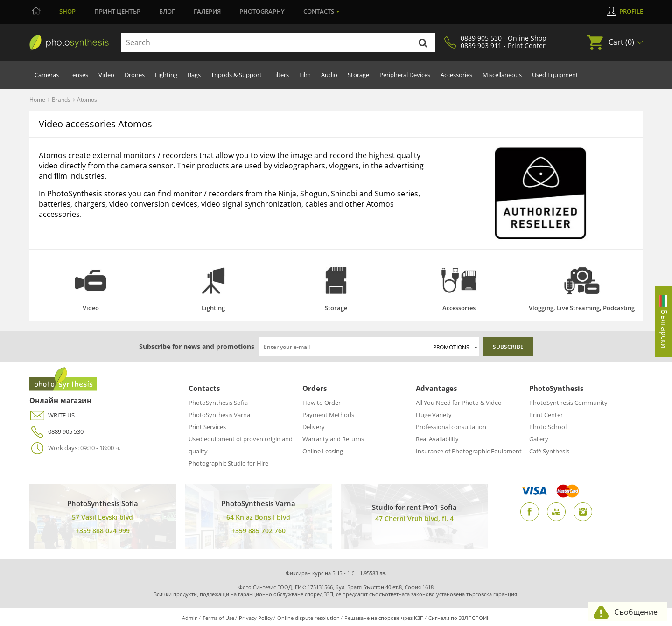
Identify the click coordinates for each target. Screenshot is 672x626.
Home (37, 100)
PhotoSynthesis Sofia (218, 403)
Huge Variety (434, 415)
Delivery (314, 427)
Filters (280, 75)
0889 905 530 (56, 432)
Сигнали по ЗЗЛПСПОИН (459, 618)
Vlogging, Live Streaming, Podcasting (582, 308)
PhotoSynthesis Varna (219, 415)
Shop (67, 11)
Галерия (207, 11)
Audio (329, 75)
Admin (190, 618)
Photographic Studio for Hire (228, 463)
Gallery (539, 439)
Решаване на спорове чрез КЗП (384, 618)
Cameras (47, 75)
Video (106, 75)
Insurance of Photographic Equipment (469, 451)
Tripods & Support (236, 75)
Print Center (546, 415)
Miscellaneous (502, 75)
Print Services (207, 427)
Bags (194, 75)
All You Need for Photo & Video (459, 403)
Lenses (79, 75)
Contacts (319, 11)
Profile (631, 11)
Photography (262, 11)
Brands (61, 100)
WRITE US (52, 415)
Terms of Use (218, 618)
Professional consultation (451, 427)
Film (305, 75)
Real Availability (437, 439)
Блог (167, 11)
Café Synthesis (549, 451)
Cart (621, 42)
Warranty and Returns (333, 439)
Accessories (456, 75)
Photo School (548, 427)
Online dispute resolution (308, 618)
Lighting (166, 75)
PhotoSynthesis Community (568, 403)
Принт (117, 11)
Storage (358, 75)
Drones (135, 75)
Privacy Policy (256, 618)
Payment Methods (328, 415)
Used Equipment (555, 75)
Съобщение (636, 612)
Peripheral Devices (405, 75)
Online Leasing (323, 451)
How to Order (322, 403)
